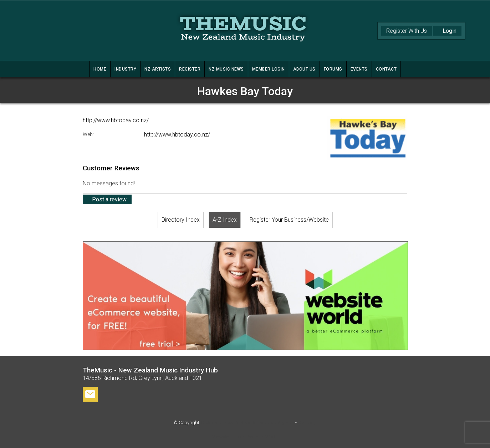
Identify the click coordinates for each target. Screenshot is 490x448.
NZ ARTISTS (158, 69)
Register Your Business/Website (289, 220)
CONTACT (386, 69)
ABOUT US (304, 69)
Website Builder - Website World (245, 437)
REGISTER (190, 69)
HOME (100, 69)
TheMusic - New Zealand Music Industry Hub (247, 423)
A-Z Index (225, 220)
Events (359, 69)
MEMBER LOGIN (269, 69)
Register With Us (407, 31)
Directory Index (181, 220)
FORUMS (333, 69)
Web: (88, 135)
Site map (307, 423)
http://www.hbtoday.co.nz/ (116, 120)
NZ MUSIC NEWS (226, 69)
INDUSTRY (125, 69)
